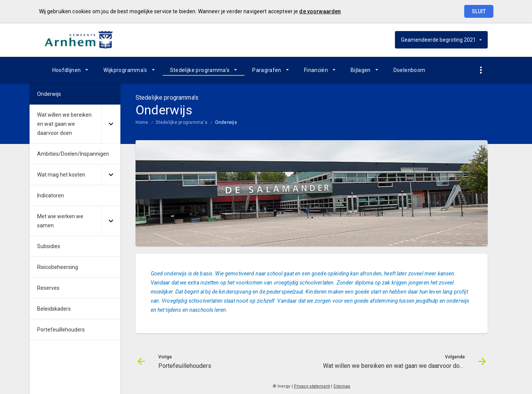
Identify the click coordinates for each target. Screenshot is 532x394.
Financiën (316, 70)
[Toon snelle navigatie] (481, 70)
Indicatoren (51, 195)
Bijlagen (361, 70)
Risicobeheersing (58, 267)
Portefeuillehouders (61, 330)
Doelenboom (410, 70)
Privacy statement (312, 386)
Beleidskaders (54, 309)
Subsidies (49, 246)
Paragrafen (267, 70)
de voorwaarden (320, 11)
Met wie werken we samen (60, 221)
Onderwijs (226, 122)
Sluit (479, 11)
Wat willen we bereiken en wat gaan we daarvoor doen (64, 124)
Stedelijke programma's (200, 70)
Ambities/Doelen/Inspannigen (73, 154)
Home (142, 122)
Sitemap (342, 386)
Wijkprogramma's (125, 70)
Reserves (48, 288)
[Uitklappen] (111, 124)
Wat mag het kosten (61, 175)
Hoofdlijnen (67, 70)
